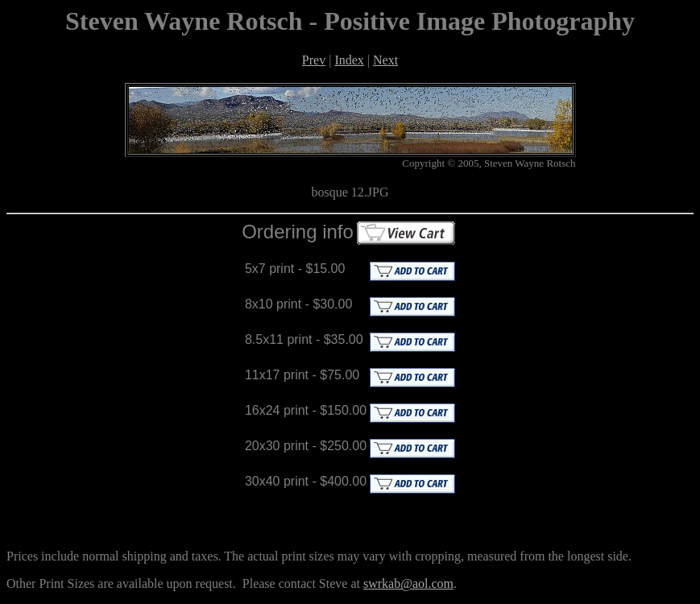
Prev (314, 60)
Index (349, 60)
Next (385, 60)
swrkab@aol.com (408, 583)
